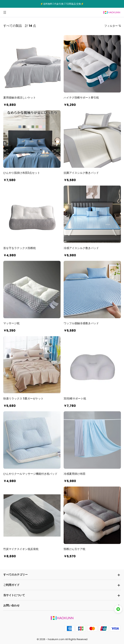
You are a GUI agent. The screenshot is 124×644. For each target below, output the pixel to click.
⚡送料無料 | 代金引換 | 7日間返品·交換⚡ (62, 4)
